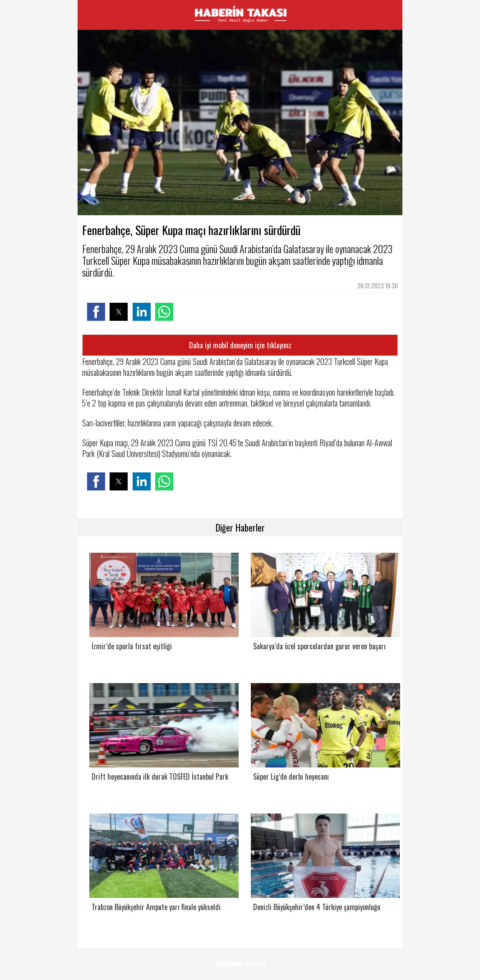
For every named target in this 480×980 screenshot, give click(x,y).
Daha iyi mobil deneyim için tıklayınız (240, 345)
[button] (96, 312)
